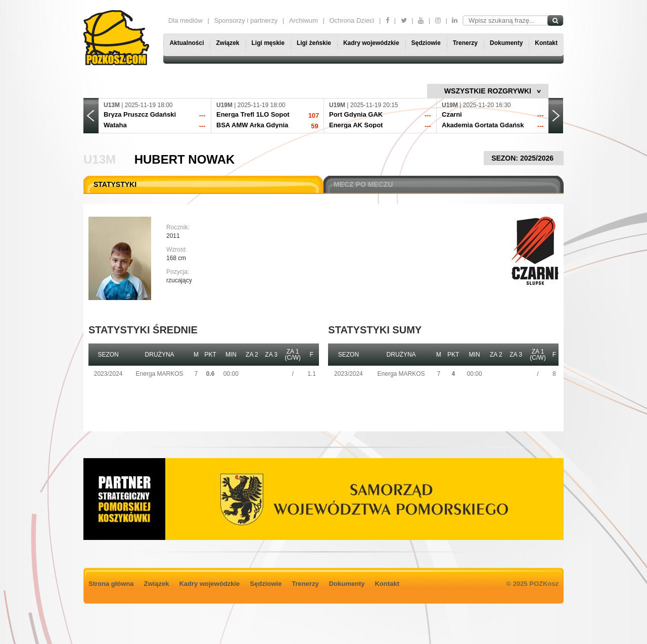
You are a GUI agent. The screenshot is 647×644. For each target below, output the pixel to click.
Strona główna (111, 584)
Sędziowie (426, 43)
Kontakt (546, 43)
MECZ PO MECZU (363, 184)
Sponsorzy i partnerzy (246, 20)
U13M (100, 159)
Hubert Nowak (185, 159)
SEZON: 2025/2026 (524, 158)
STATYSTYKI (115, 184)
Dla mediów (186, 20)
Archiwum (304, 20)
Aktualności (187, 43)
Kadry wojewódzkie (371, 43)
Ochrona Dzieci (352, 20)
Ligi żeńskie (314, 43)
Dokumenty (506, 43)
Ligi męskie (268, 43)
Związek (227, 43)
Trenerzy (465, 43)
